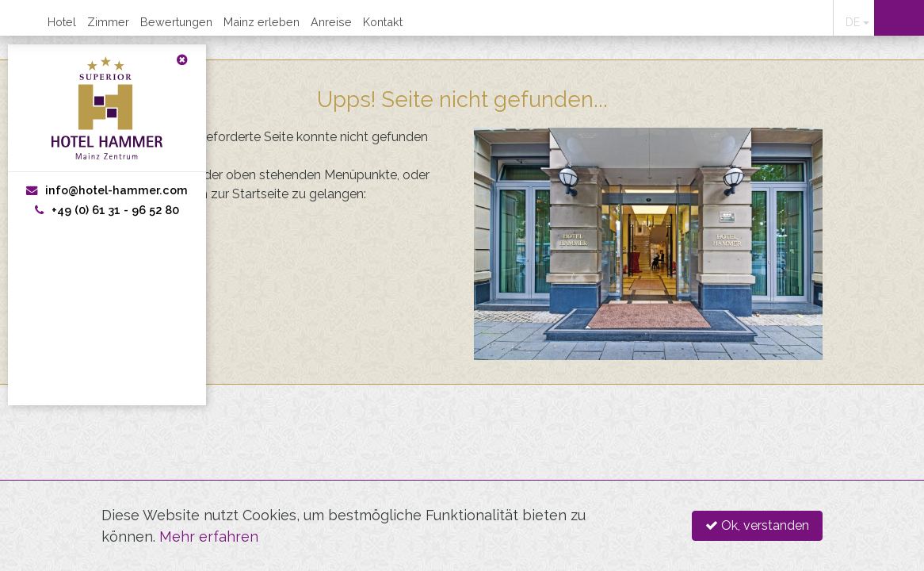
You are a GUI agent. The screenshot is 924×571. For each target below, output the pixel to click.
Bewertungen (176, 22)
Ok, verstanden (757, 525)
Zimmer (108, 22)
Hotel (62, 22)
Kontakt (383, 22)
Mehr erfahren (209, 537)
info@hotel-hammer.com (107, 190)
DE (853, 22)
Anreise (331, 22)
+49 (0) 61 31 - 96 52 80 (107, 210)
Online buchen (899, 18)
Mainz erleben (262, 22)
